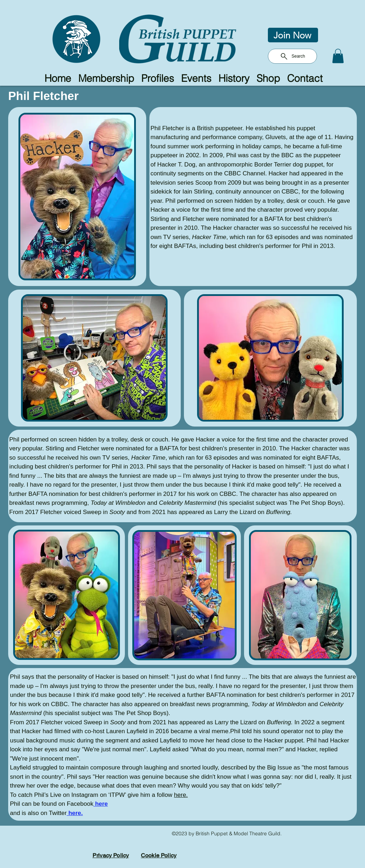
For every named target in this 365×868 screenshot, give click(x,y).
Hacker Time (209, 237)
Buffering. (279, 512)
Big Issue (280, 768)
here (101, 804)
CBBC (290, 192)
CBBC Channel (245, 173)
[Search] (292, 56)
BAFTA (274, 219)
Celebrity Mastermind (188, 503)
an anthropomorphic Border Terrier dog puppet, (263, 165)
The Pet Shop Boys (315, 503)
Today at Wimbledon (118, 503)
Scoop (204, 183)
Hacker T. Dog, (178, 165)
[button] (338, 56)
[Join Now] (293, 35)
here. (181, 795)
